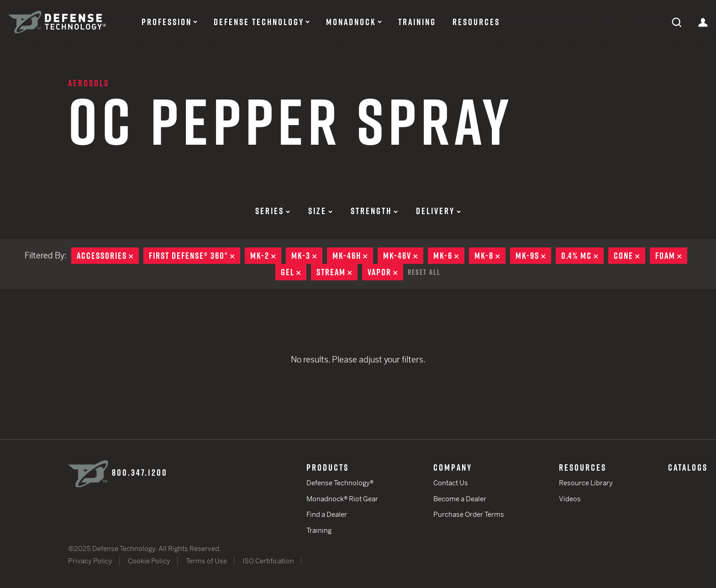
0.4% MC (582, 256)
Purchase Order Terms (469, 514)
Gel (294, 272)
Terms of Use (206, 561)
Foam (671, 256)
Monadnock (351, 22)
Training (417, 22)
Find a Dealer (327, 514)
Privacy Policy (90, 561)
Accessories (108, 256)
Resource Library (586, 483)
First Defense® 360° (195, 256)
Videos (570, 499)
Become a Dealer (460, 499)
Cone (629, 256)
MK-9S (533, 256)
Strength (374, 211)
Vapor (385, 272)
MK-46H (353, 256)
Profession (167, 22)
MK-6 (449, 256)
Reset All (424, 272)
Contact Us (451, 483)
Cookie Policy (149, 561)
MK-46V (403, 256)
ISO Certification (268, 561)
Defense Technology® (340, 483)
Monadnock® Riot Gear (342, 499)
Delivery (438, 211)
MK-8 (490, 256)
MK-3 (307, 256)
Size (320, 211)
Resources (476, 22)
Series (273, 211)
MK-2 (266, 256)
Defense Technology (259, 22)
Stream (337, 272)
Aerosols (89, 83)
